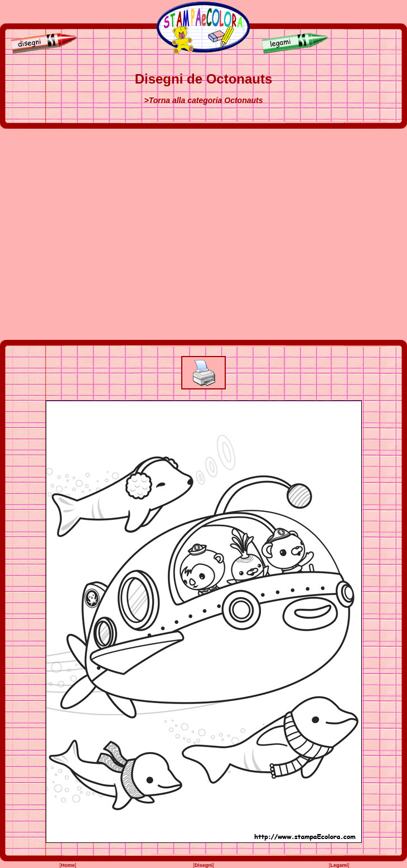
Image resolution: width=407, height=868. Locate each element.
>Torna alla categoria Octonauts (203, 100)
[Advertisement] (105, 234)
